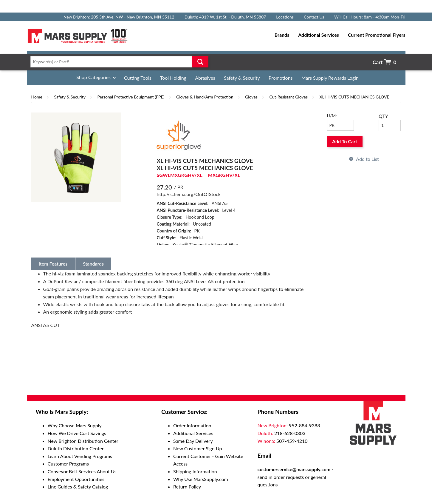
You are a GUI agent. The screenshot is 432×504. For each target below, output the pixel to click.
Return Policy (187, 487)
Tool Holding (173, 78)
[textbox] (118, 62)
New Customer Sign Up (198, 448)
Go (200, 62)
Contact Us (314, 17)
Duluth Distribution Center (76, 448)
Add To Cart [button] (345, 141)
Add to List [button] (367, 159)
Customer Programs (68, 464)
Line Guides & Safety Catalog (78, 487)
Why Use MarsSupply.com (201, 479)
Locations (285, 17)
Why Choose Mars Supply (75, 425)
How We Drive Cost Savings (77, 433)
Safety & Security (242, 78)
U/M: (332, 116)
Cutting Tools (138, 78)
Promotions (281, 78)
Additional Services (193, 433)
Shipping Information (195, 471)
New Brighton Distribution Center (83, 441)
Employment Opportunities (76, 479)
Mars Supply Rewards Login (330, 78)
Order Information (192, 425)
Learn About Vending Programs (80, 456)
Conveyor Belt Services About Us (82, 471)
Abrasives (205, 78)
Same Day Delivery (193, 441)
